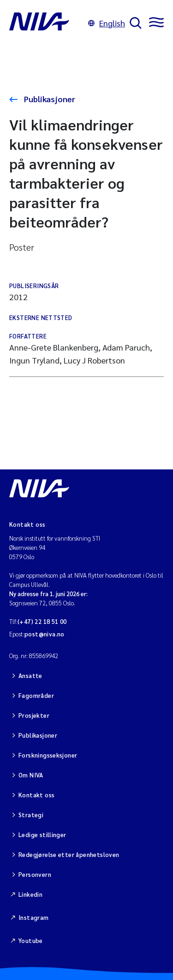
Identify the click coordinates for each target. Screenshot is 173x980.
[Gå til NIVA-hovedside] (46, 23)
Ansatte (30, 675)
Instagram (34, 917)
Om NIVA (31, 775)
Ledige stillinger (42, 835)
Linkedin (30, 894)
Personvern (35, 874)
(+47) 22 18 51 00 (42, 621)
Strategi (31, 815)
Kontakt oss (36, 795)
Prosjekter (34, 715)
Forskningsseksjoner (48, 755)
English (107, 23)
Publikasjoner (49, 99)
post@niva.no (45, 634)
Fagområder (36, 695)
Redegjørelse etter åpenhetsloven (69, 854)
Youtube (31, 940)
